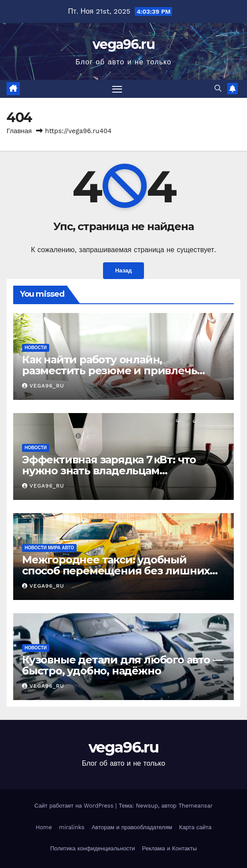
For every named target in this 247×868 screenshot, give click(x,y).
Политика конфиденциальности (93, 848)
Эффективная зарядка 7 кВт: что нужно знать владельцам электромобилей (109, 471)
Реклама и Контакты (170, 848)
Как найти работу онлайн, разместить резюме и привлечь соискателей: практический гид (110, 371)
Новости (36, 348)
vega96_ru (43, 386)
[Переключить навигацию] (117, 89)
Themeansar (195, 806)
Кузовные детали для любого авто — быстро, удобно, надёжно (122, 665)
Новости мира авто (49, 548)
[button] (218, 88)
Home (44, 827)
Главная (19, 131)
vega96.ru (123, 44)
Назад (124, 270)
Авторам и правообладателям (132, 827)
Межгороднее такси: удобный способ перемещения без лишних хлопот (116, 571)
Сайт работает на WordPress (75, 806)
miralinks (72, 827)
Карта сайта (195, 827)
